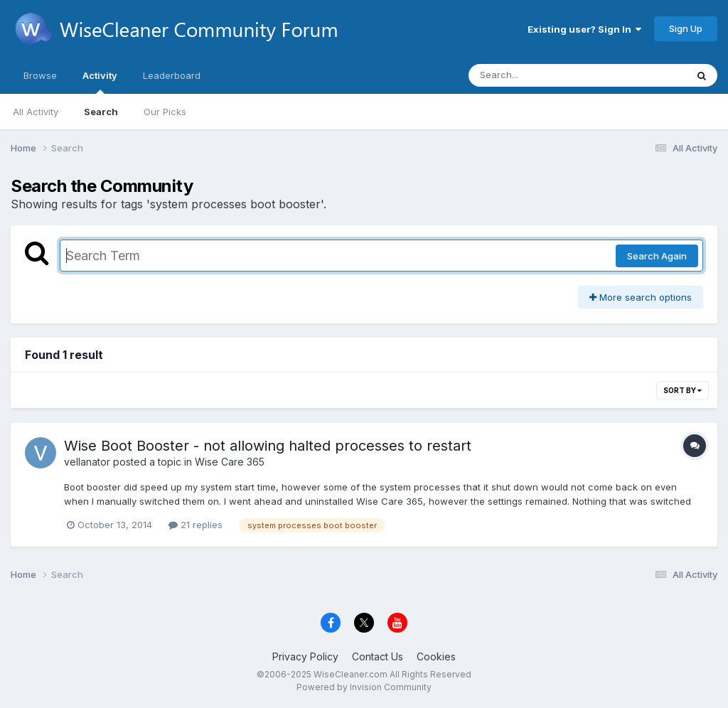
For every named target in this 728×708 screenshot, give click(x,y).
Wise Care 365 (230, 462)
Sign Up (686, 28)
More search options (641, 297)
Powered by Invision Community (364, 687)
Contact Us (378, 656)
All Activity (36, 112)
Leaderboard (172, 75)
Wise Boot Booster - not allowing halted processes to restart (268, 446)
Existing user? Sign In (584, 29)
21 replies (196, 525)
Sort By (682, 390)
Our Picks (165, 112)
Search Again (657, 256)
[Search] (539, 75)
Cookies (436, 656)
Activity (100, 82)
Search (101, 112)
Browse (40, 75)
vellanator (87, 462)
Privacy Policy (305, 656)
